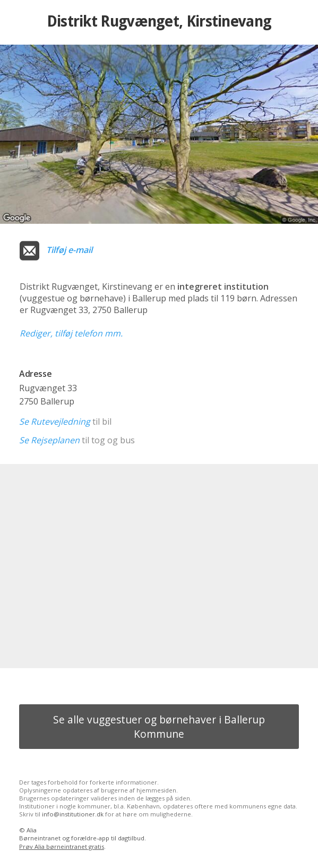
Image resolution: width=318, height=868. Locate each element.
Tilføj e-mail (69, 250)
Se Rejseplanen (49, 440)
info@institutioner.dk (73, 814)
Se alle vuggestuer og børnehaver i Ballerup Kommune (159, 727)
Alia (32, 830)
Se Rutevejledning (55, 422)
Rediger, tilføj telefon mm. (71, 333)
